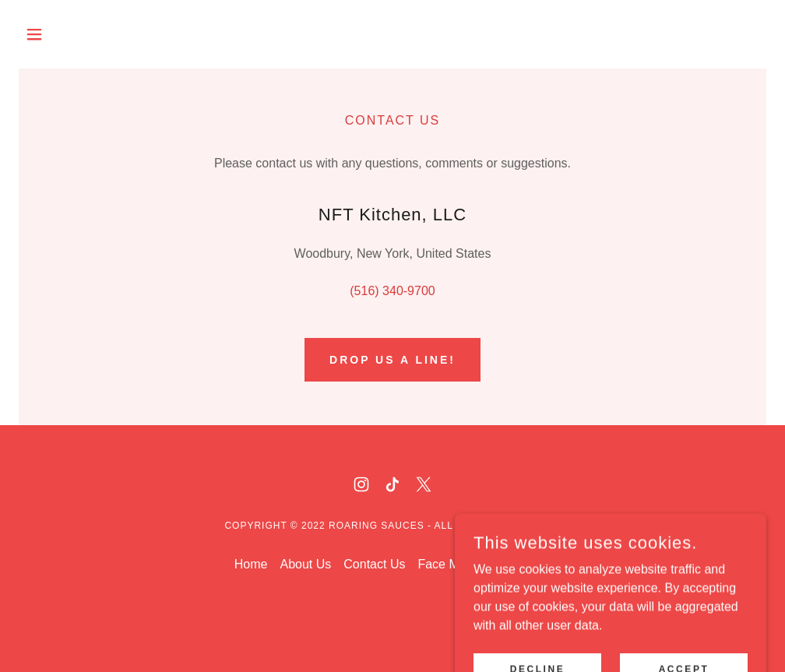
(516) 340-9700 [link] (392, 291)
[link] (361, 484)
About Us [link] (305, 564)
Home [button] (251, 564)
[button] (75, 34)
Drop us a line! (392, 360)
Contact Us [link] (374, 564)
